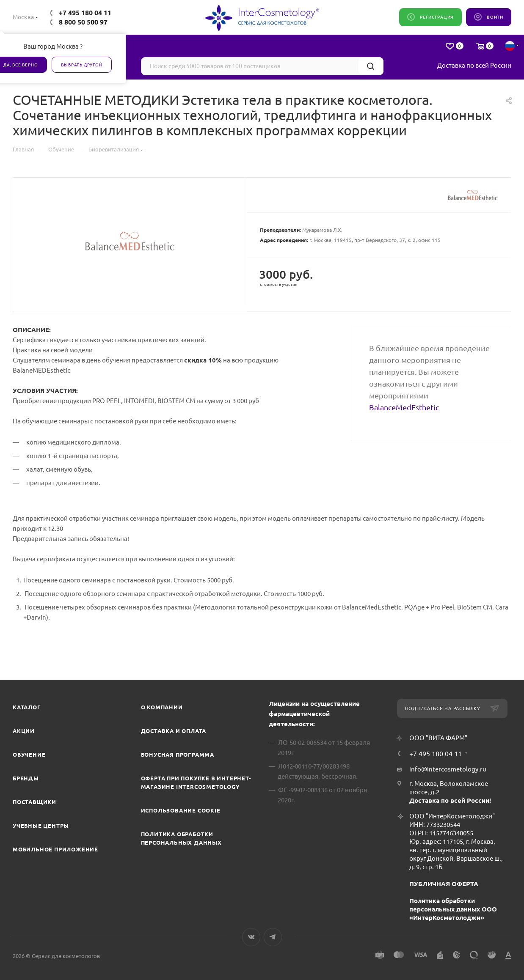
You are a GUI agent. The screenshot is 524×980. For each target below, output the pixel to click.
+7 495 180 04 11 (85, 13)
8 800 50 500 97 (83, 22)
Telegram (273, 937)
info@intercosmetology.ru (448, 769)
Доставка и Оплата (174, 731)
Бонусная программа (178, 755)
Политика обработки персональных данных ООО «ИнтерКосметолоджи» (453, 909)
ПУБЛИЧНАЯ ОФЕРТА (444, 884)
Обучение (29, 755)
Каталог (27, 707)
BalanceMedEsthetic (404, 407)
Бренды (26, 778)
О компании (162, 707)
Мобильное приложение (55, 849)
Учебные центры (41, 826)
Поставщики (34, 802)
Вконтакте (251, 937)
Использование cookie (181, 810)
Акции (24, 731)
